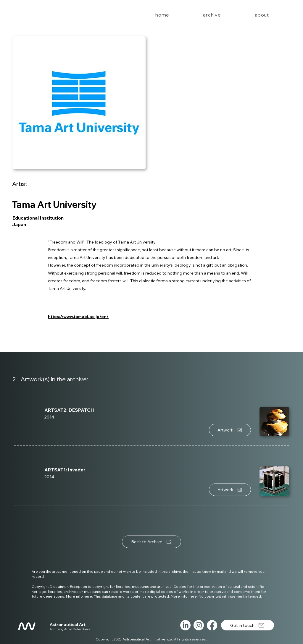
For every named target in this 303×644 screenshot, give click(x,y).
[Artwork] (230, 430)
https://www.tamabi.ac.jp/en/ (78, 317)
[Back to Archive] (151, 542)
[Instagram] (199, 625)
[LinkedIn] (185, 625)
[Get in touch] (248, 625)
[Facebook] (212, 625)
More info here (79, 596)
